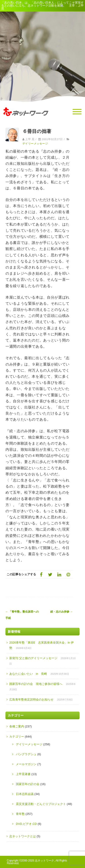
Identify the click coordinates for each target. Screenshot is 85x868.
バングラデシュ (26, 754)
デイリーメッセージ (35, 144)
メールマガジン (26, 764)
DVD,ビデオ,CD (26, 824)
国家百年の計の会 (28, 784)
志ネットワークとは (23, 836)
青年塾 (20, 814)
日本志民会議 (25, 794)
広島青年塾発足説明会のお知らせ (31, 699)
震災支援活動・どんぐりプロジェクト (41, 804)
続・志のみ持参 (62, 612)
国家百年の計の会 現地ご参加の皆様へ (36, 684)
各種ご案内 (17, 726)
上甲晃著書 (23, 774)
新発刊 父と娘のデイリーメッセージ (33, 658)
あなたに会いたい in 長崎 (28, 674)
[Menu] (77, 112)
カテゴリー (17, 737)
